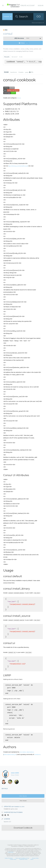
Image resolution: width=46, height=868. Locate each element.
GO (39, 16)
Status (32, 863)
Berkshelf (14, 57)
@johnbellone (30, 756)
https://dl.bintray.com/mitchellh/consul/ (18, 166)
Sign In (41, 6)
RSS (5, 30)
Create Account (27, 6)
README (6, 72)
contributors (37, 758)
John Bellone (23, 756)
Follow (23, 43)
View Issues (23, 804)
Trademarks (11, 856)
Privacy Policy (35, 862)
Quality (29, 72)
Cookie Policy (13, 863)
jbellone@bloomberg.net (10, 758)
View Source (23, 800)
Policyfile (7, 57)
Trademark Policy (23, 863)
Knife (21, 57)
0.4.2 (22, 38)
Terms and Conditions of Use (22, 862)
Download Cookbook (23, 832)
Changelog (21, 72)
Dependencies (13, 72)
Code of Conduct (9, 862)
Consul (19, 98)
